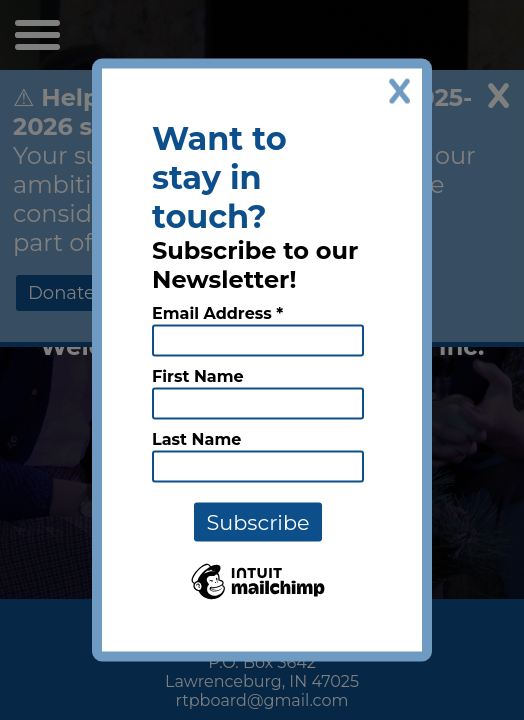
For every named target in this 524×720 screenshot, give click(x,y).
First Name (198, 376)
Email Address (217, 313)
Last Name (196, 439)
